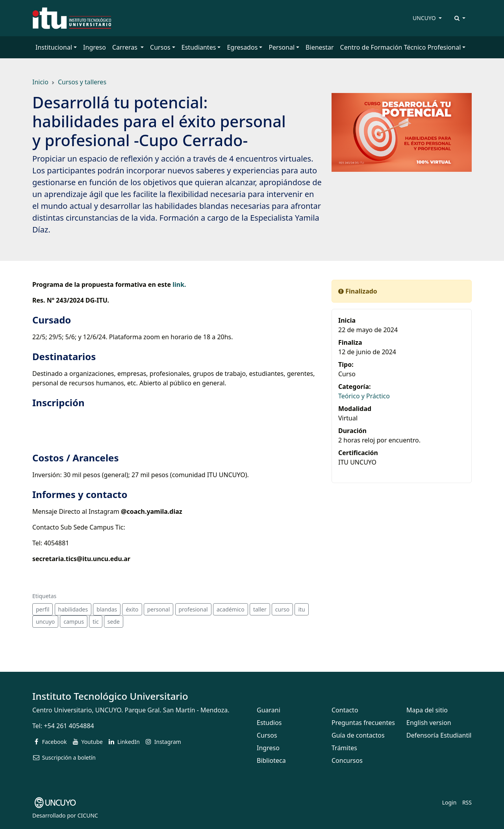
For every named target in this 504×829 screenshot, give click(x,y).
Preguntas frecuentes (363, 723)
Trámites (344, 748)
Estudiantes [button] (199, 47)
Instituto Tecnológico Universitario (110, 696)
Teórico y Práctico (364, 396)
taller (260, 609)
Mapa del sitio (427, 710)
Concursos (347, 760)
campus (74, 622)
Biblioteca (271, 760)
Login (449, 802)
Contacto (345, 710)
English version (429, 723)
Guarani (269, 710)
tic (95, 622)
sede (114, 622)
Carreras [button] (126, 47)
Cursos (267, 735)
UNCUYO (425, 18)
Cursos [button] (160, 47)
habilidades (73, 609)
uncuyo (45, 622)
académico (231, 609)
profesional (193, 609)
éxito (132, 609)
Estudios (269, 723)
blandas (107, 609)
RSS (467, 802)
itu (301, 609)
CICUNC (88, 815)
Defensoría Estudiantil (439, 735)
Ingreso (94, 47)
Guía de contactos (358, 735)
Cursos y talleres (82, 82)
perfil (43, 609)
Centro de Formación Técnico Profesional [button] (401, 47)
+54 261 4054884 (69, 726)
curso (282, 609)
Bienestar (320, 47)
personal (159, 609)
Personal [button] (282, 47)
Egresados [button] (242, 47)
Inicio (40, 82)
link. (179, 284)
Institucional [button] (54, 47)
